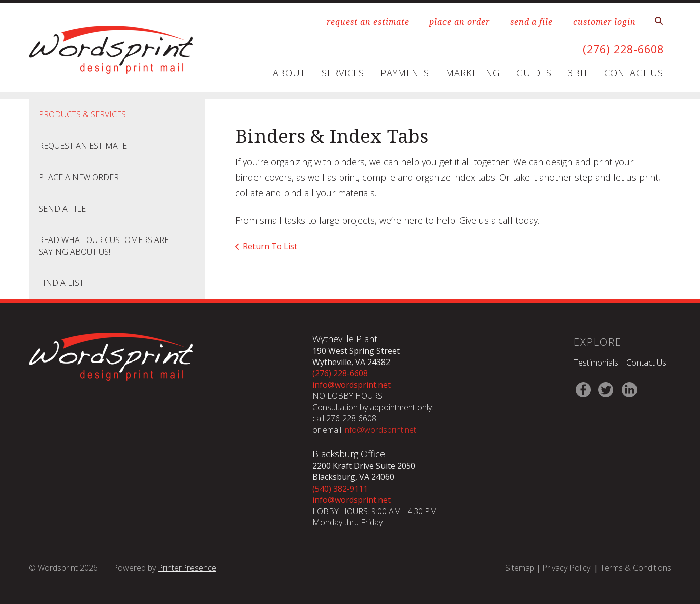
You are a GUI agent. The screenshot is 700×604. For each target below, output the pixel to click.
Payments (405, 73)
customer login (604, 22)
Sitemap (520, 568)
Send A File (62, 209)
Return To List (270, 246)
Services (343, 73)
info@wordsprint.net (352, 385)
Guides (534, 73)
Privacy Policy (566, 568)
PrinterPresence (187, 568)
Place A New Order (79, 177)
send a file (531, 22)
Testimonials (596, 363)
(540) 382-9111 (340, 489)
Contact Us (634, 73)
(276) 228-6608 (618, 49)
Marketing (473, 73)
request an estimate (368, 22)
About (289, 73)
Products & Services (82, 114)
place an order (460, 22)
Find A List (61, 283)
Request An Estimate (83, 146)
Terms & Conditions (636, 568)
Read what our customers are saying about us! (104, 246)
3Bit (578, 73)
